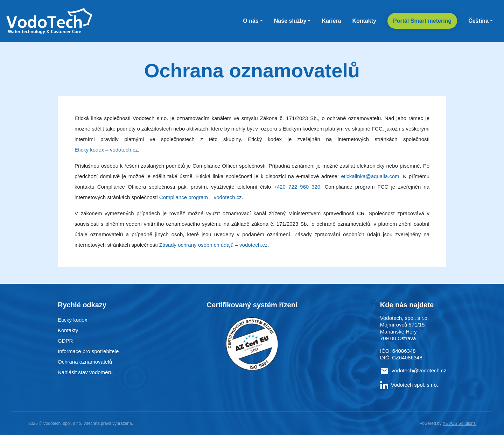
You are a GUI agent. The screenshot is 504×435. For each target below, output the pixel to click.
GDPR (65, 341)
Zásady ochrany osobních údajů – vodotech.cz (213, 245)
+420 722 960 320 (297, 187)
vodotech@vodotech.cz (419, 370)
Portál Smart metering (422, 21)
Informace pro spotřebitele (88, 351)
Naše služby (290, 21)
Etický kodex (72, 320)
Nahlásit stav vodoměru (85, 372)
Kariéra (331, 21)
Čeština (478, 21)
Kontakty (364, 21)
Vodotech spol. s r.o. (409, 385)
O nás (251, 21)
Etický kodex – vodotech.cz (106, 150)
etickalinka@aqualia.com (370, 176)
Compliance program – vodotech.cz (201, 197)
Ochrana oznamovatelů (85, 362)
